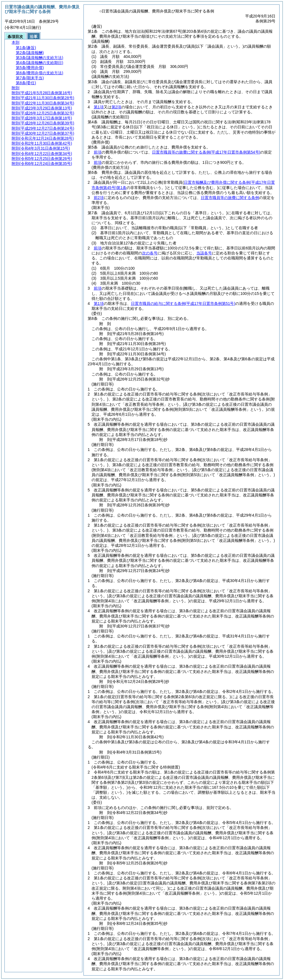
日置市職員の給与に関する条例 (183, 303)
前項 (98, 152)
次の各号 (150, 253)
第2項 (116, 107)
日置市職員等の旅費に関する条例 (206, 152)
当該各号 (204, 253)
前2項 (99, 198)
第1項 (99, 107)
